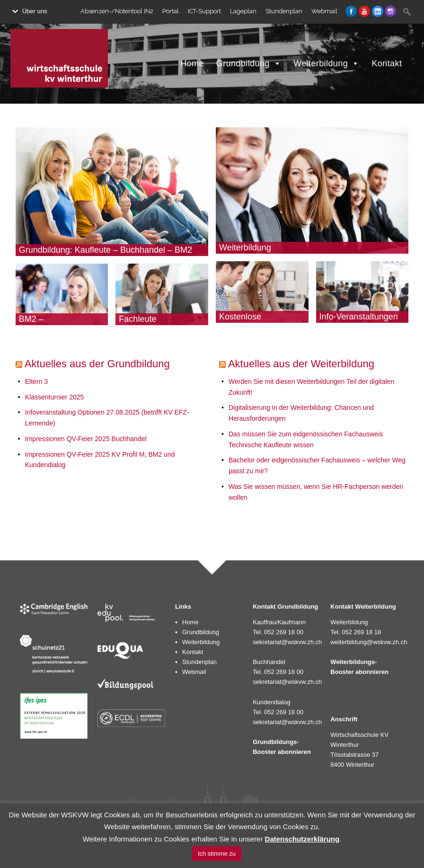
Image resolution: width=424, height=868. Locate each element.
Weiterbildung (326, 63)
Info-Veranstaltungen (359, 317)
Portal (171, 11)
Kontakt (387, 63)
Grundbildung (249, 63)
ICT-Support (204, 11)
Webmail (324, 11)
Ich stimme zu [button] (217, 854)
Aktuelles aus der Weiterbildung (301, 364)
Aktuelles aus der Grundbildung (97, 364)
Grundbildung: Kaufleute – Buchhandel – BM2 (106, 250)
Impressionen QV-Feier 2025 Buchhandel (86, 439)
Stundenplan (284, 11)
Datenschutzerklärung (302, 839)
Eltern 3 (36, 381)
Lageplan (243, 11)
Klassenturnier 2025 (55, 397)
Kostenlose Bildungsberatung (252, 321)
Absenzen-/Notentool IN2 (117, 11)
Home (192, 63)
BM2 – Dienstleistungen (50, 324)
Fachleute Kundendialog (145, 324)
